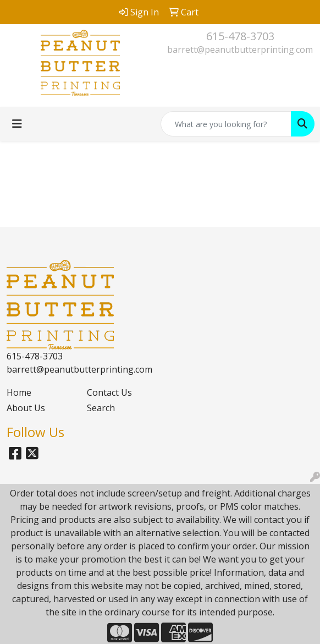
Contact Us (109, 392)
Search (101, 408)
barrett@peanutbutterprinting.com (240, 50)
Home (19, 392)
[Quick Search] (226, 124)
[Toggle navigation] (17, 124)
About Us (26, 408)
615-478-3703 (240, 36)
